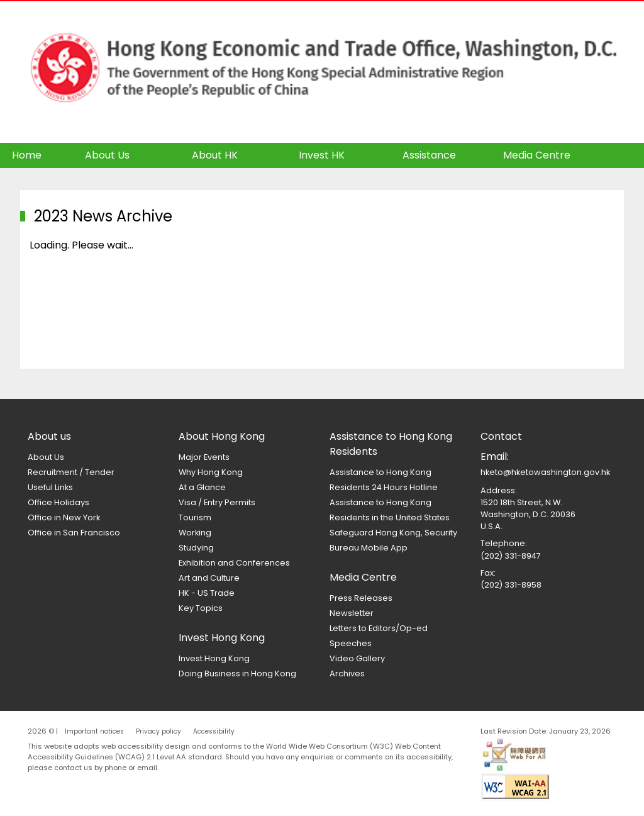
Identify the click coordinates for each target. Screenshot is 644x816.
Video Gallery (357, 658)
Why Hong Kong (211, 472)
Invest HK (322, 155)
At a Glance (202, 487)
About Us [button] (107, 155)
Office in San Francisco (74, 533)
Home (27, 155)
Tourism (195, 517)
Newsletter (352, 613)
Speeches (351, 643)
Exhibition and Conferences (234, 563)
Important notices (94, 731)
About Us (46, 457)
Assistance (429, 155)
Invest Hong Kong (214, 658)
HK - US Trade (207, 593)
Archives (347, 673)
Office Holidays (58, 502)
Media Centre (537, 155)
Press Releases (361, 598)
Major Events (204, 457)
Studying (196, 548)
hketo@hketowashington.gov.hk (545, 472)
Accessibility (214, 731)
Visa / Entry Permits (217, 502)
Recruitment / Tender (71, 472)
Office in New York (64, 517)
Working (195, 533)
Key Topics (201, 608)
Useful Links (50, 487)
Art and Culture (209, 578)
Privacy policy (158, 731)
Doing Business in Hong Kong (237, 673)
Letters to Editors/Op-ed (379, 628)
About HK (215, 155)
